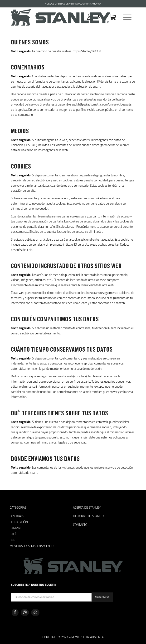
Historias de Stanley (89, 516)
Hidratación (19, 522)
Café (13, 534)
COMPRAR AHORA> (90, 4)
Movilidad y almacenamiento (32, 546)
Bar (13, 540)
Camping (16, 528)
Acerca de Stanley (87, 507)
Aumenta (97, 637)
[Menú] (127, 17)
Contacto (80, 525)
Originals (17, 516)
